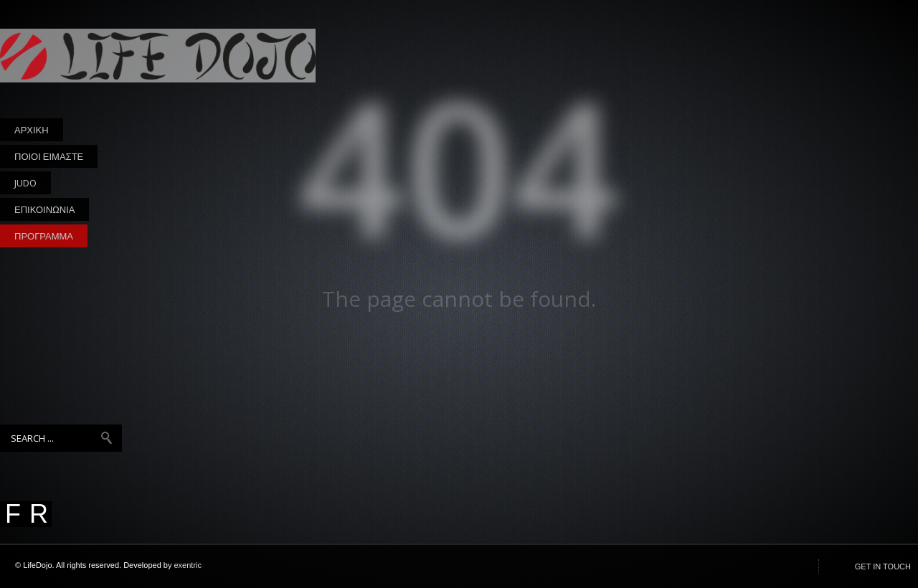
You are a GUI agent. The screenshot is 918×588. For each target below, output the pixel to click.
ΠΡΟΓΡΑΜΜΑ (44, 236)
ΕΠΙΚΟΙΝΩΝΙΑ (44, 209)
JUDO (25, 185)
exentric (188, 565)
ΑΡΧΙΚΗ (32, 130)
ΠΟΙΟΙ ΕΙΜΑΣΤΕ (49, 156)
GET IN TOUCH (883, 566)
